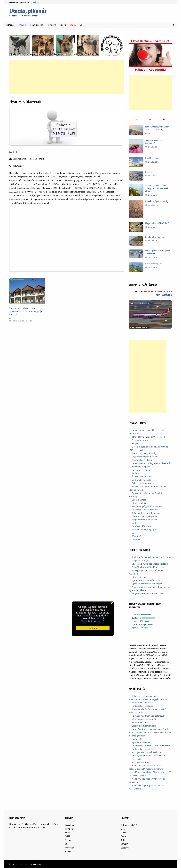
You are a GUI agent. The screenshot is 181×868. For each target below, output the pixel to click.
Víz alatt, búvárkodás (141, 480)
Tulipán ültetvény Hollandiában (146, 513)
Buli (67, 844)
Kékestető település (154, 264)
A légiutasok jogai (140, 560)
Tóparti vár (137, 536)
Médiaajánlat (38, 864)
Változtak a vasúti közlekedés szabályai (150, 564)
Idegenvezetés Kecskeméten (145, 719)
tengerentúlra (140, 621)
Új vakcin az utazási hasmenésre (147, 584)
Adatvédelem (26, 864)
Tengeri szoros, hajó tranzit (144, 520)
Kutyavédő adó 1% (129, 825)
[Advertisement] (67, 77)
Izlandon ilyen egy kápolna (144, 516)
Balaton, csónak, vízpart (143, 483)
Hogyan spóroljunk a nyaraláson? (147, 594)
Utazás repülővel (140, 503)
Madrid (135, 523)
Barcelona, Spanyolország (157, 201)
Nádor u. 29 (137, 739)
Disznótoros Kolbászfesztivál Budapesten (151, 746)
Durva (123, 832)
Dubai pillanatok (139, 500)
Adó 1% (73, 25)
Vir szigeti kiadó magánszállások (147, 752)
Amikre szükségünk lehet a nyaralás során (151, 557)
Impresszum (14, 864)
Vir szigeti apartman (141, 762)
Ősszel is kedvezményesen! (144, 726)
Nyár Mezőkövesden (141, 742)
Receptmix (70, 825)
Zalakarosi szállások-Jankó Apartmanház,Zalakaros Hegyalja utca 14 (26, 311)
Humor (68, 851)
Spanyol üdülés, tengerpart (144, 530)
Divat (123, 829)
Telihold (136, 473)
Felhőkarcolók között (142, 526)
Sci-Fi (67, 836)
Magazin (22, 25)
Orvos (123, 836)
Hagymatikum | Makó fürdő (157, 223)
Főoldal (10, 25)
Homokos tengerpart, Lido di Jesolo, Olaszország (158, 128)
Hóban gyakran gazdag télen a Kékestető (151, 463)
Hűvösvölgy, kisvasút (141, 470)
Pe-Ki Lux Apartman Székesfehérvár (148, 716)
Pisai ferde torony (153, 158)
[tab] (136, 120)
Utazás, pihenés (28, 11)
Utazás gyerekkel (140, 577)
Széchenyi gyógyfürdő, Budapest (147, 506)
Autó (123, 840)
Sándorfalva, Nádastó (155, 237)
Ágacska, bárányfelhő (142, 477)
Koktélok (69, 829)
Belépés (36, 2)
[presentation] (136, 120)
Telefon (68, 840)
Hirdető (52, 25)
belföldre (141, 614)
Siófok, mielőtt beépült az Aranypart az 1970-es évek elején (157, 188)
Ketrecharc (70, 848)
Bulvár (68, 832)
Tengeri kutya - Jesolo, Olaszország (155, 142)
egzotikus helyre (142, 624)
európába (144, 618)
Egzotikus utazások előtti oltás (146, 580)
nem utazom (140, 628)
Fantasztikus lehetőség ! (143, 703)
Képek (63, 25)
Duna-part (137, 539)
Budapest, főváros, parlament (146, 510)
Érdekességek (37, 25)
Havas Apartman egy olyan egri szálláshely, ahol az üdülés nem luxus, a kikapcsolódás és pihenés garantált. (150, 732)
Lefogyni (125, 844)
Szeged (148, 172)
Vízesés (135, 533)
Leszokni (125, 848)
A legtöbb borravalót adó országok (148, 567)
